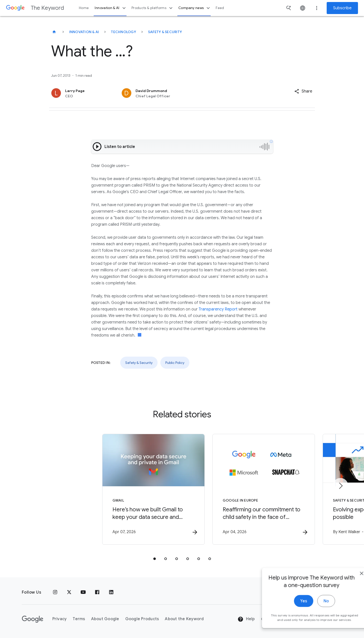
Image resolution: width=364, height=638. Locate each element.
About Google (105, 619)
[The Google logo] (33, 619)
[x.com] (69, 592)
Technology (124, 32)
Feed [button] (220, 8)
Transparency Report (218, 309)
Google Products (142, 619)
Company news (195, 8)
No (313, 613)
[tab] (155, 559)
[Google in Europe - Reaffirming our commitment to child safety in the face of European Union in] (248, 490)
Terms (79, 619)
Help (246, 619)
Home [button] (84, 8)
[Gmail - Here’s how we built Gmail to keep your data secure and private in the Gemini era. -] (116, 490)
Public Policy (175, 363)
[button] (303, 91)
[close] (348, 585)
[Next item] (340, 486)
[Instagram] (55, 592)
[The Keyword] (54, 32)
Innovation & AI (111, 8)
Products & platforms (153, 8)
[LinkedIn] (111, 592)
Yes (290, 613)
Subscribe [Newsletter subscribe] (342, 8)
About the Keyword (184, 619)
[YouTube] (83, 592)
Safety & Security (165, 32)
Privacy (60, 619)
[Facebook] (97, 592)
